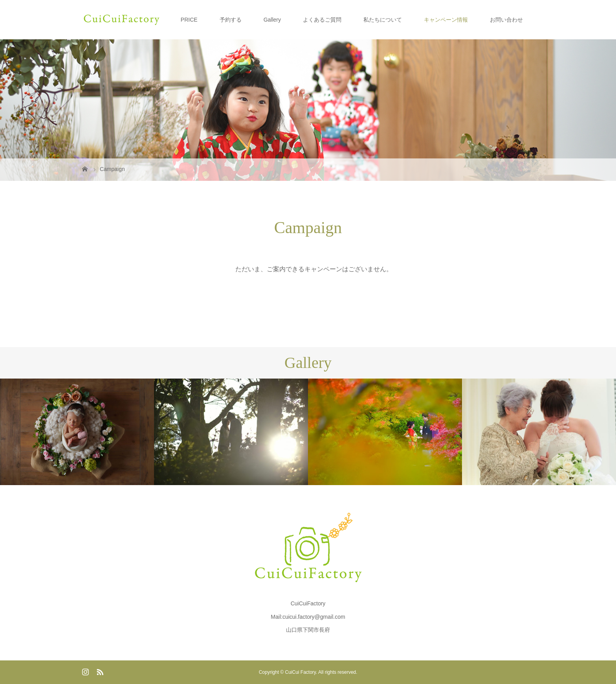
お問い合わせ (506, 20)
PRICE (189, 20)
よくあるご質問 (322, 20)
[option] (77, 432)
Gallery (272, 20)
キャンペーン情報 (446, 20)
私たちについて (383, 20)
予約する (231, 20)
